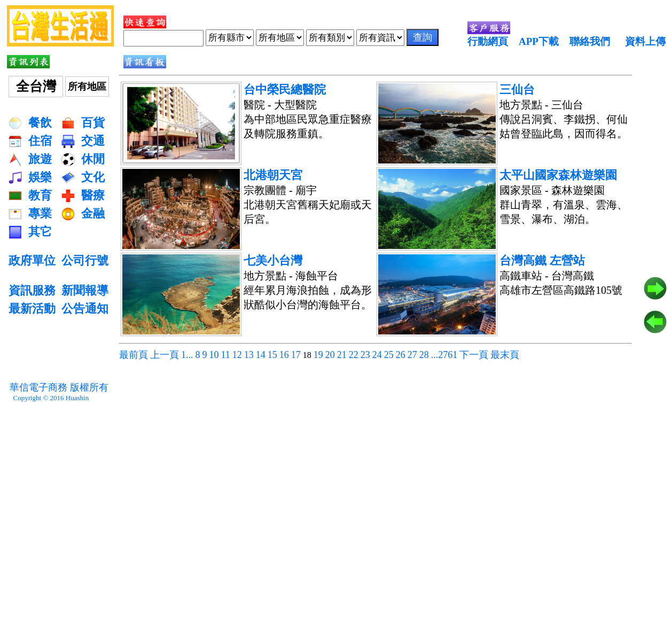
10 (214, 355)
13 (249, 355)
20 (330, 355)
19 (318, 355)
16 (284, 355)
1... (187, 355)
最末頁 (505, 355)
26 (401, 355)
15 (272, 355)
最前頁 (134, 355)
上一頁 (165, 355)
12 (237, 355)
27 (412, 355)
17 (296, 355)
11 (226, 355)
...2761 (444, 355)
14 (261, 355)
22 (354, 355)
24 (377, 355)
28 (424, 355)
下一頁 (474, 355)
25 (389, 355)
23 (365, 355)
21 (342, 355)
